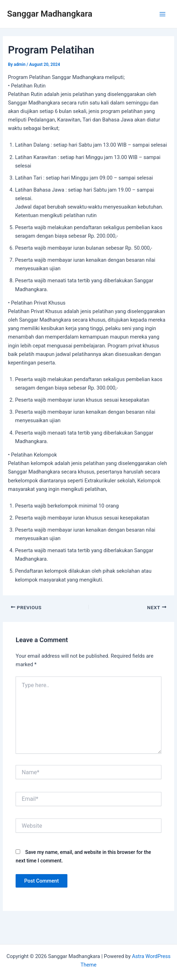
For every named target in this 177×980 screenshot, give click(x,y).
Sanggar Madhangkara (50, 14)
